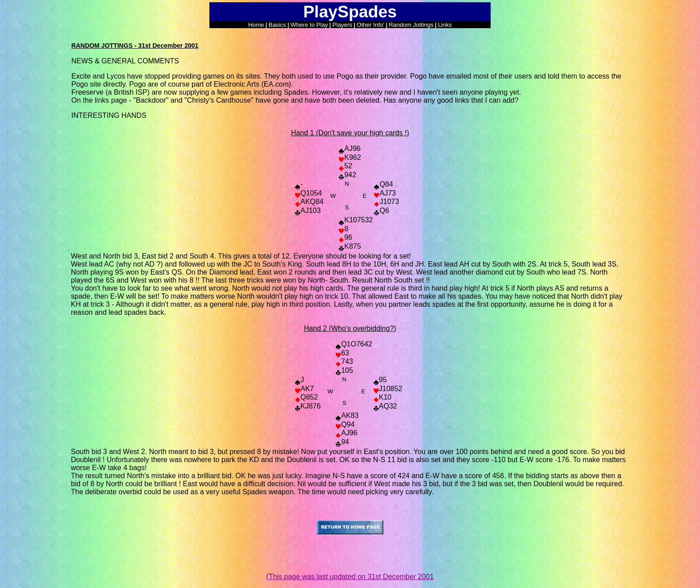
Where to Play (309, 25)
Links (445, 25)
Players (342, 25)
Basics (277, 25)
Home (256, 25)
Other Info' (371, 25)
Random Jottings (411, 25)
